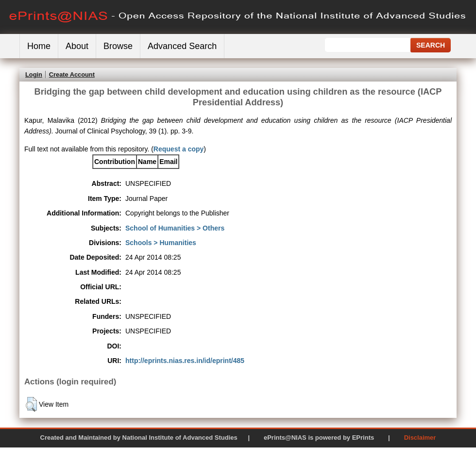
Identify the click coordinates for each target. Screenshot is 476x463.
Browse (118, 46)
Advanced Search (182, 46)
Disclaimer (420, 438)
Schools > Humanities (161, 243)
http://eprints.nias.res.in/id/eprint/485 (185, 361)
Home (39, 46)
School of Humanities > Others (175, 228)
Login (34, 74)
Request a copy (178, 149)
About (77, 46)
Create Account (72, 74)
